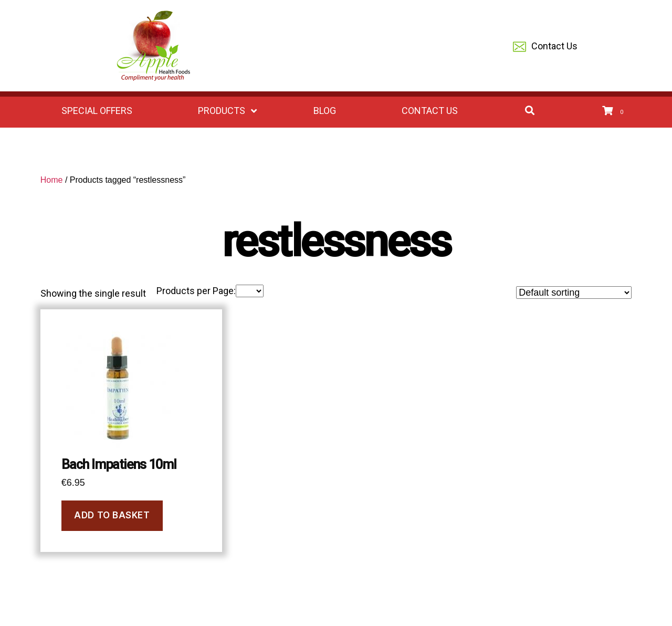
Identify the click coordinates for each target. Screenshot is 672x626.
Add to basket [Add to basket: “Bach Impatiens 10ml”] (112, 515)
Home (52, 180)
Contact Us (545, 47)
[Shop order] (574, 293)
